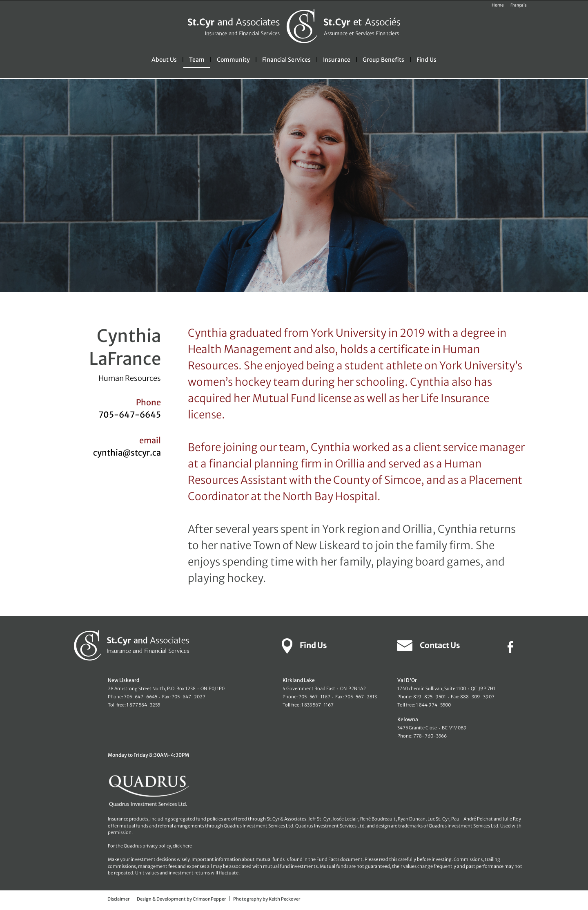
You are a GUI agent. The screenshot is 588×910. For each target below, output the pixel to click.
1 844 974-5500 (433, 705)
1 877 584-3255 (143, 705)
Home (498, 5)
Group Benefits (383, 60)
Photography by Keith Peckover (267, 899)
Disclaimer (118, 899)
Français (519, 5)
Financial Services (286, 60)
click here (182, 846)
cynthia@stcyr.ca (127, 453)
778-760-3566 (430, 736)
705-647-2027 (188, 697)
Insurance (337, 60)
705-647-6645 (130, 415)
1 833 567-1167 (317, 705)
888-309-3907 (477, 697)
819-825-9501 (430, 697)
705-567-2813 (361, 697)
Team (197, 60)
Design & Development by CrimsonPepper (181, 899)
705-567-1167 (314, 697)
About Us (164, 60)
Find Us (427, 60)
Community (233, 60)
